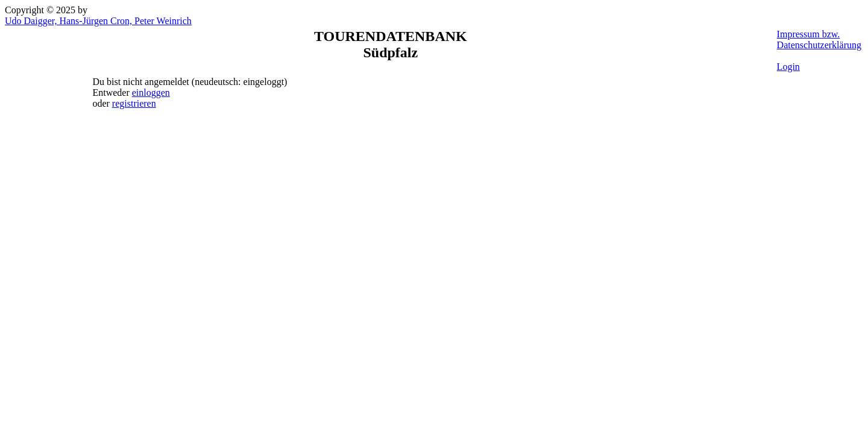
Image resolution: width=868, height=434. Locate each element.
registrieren (134, 103)
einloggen (151, 93)
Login (788, 67)
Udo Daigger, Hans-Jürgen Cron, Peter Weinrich (98, 21)
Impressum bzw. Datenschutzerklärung (819, 39)
